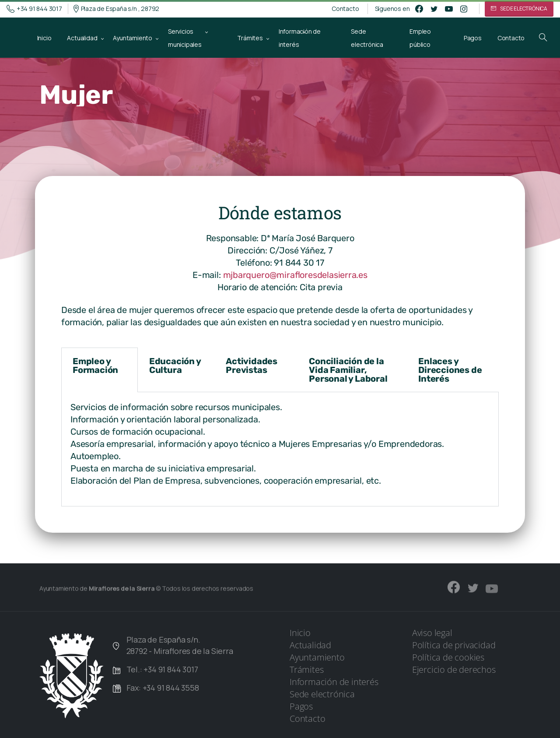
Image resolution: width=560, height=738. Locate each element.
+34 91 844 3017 (34, 9)
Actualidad (310, 645)
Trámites (306, 669)
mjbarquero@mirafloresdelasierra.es (295, 275)
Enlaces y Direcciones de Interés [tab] (450, 370)
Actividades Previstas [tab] (252, 365)
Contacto (345, 9)
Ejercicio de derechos (454, 669)
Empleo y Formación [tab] (95, 365)
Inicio (300, 633)
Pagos (301, 706)
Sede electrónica (322, 694)
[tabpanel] (280, 449)
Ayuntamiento (317, 657)
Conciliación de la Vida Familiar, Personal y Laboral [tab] (348, 370)
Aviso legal (432, 633)
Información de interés (334, 682)
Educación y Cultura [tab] (175, 365)
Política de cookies (448, 657)
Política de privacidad (454, 645)
